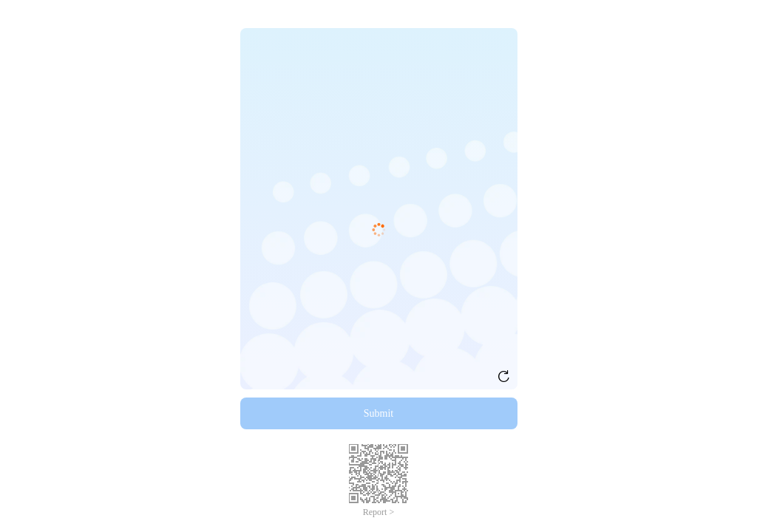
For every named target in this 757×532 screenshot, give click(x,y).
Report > (378, 512)
